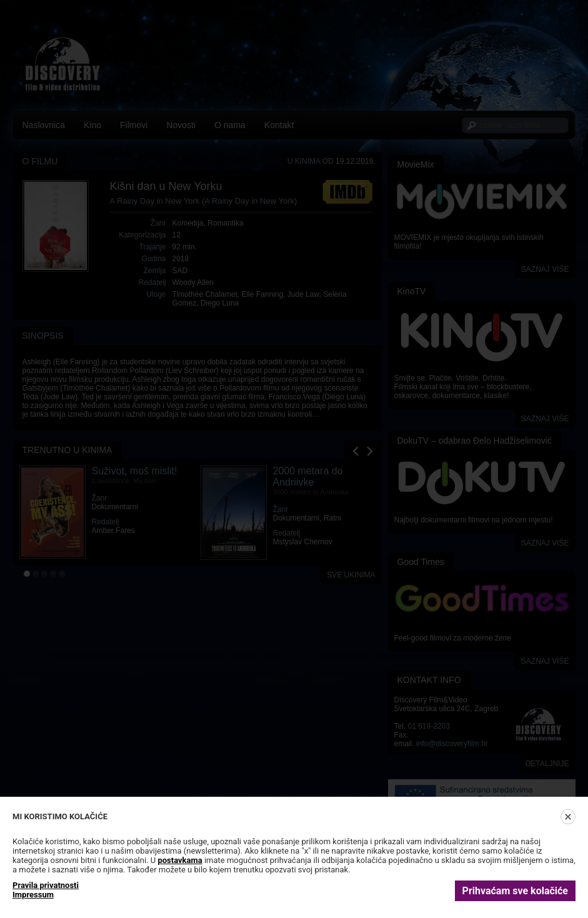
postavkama (180, 860)
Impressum (33, 895)
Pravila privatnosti (46, 885)
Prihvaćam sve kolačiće (515, 891)
